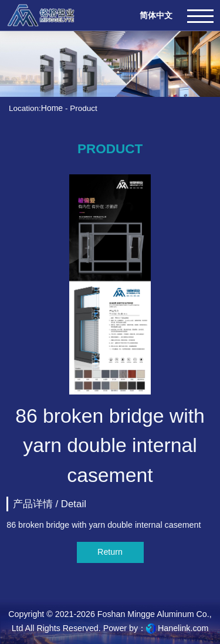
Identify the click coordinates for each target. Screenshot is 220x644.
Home (52, 108)
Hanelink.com (183, 628)
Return (110, 552)
